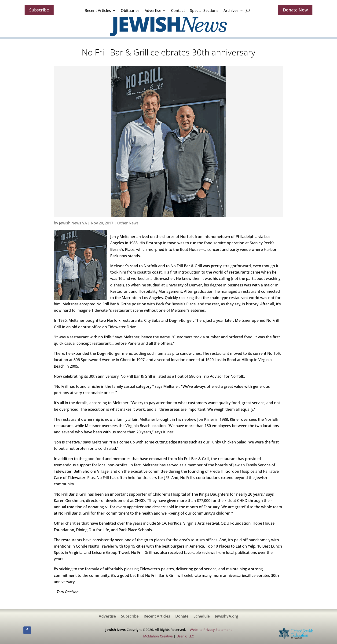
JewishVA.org (227, 617)
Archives (231, 11)
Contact (178, 11)
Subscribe (39, 10)
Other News (128, 223)
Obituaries (130, 11)
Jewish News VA (73, 223)
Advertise (153, 11)
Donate (182, 617)
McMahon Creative (158, 636)
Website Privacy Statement (211, 630)
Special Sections (204, 11)
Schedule (202, 617)
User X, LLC (185, 636)
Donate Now (295, 10)
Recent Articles (98, 11)
